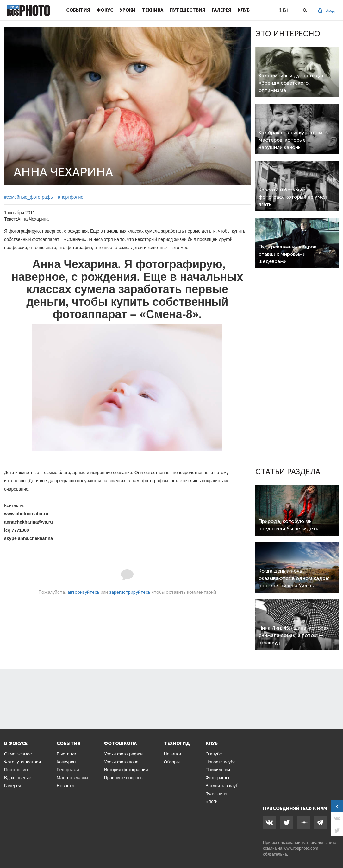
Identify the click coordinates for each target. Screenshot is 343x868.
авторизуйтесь (83, 592)
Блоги (212, 801)
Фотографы (217, 778)
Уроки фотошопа (121, 762)
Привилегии (218, 770)
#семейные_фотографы (29, 197)
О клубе (214, 754)
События (78, 10)
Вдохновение (18, 778)
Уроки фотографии (123, 754)
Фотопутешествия (22, 762)
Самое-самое (18, 754)
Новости (65, 786)
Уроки (128, 10)
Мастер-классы (72, 778)
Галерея (221, 10)
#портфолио (71, 197)
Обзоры (172, 762)
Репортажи (68, 770)
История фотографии (126, 770)
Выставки (66, 754)
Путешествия (187, 10)
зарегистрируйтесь (130, 592)
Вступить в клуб (222, 786)
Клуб (244, 10)
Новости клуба (221, 762)
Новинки (173, 754)
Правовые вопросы (124, 778)
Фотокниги (216, 794)
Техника (153, 10)
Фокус (105, 10)
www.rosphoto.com (301, 848)
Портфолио (16, 770)
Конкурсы (66, 762)
